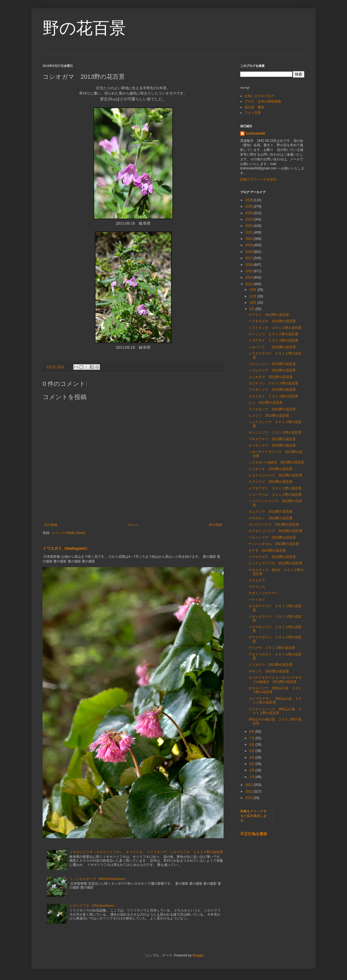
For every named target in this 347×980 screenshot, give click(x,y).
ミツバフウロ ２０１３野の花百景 (275, 495)
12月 (253, 290)
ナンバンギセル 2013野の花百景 (274, 544)
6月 (252, 745)
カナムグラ (257, 580)
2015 (250, 271)
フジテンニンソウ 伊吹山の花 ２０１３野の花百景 (275, 711)
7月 (252, 738)
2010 (250, 798)
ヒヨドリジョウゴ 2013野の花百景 (275, 475)
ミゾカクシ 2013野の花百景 (270, 665)
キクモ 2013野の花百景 (267, 551)
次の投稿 (51, 525)
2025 (250, 206)
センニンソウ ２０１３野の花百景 (275, 433)
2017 (250, 258)
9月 (252, 309)
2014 (250, 277)
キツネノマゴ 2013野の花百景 (272, 446)
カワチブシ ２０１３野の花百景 (273, 383)
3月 (252, 764)
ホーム (133, 525)
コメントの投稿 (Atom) (68, 533)
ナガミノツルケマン (263, 593)
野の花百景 (84, 28)
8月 (252, 732)
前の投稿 (216, 525)
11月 (253, 296)
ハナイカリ (257, 600)
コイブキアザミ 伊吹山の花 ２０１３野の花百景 (275, 701)
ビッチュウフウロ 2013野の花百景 (275, 563)
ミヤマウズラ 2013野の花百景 (272, 557)
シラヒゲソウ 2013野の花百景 (272, 370)
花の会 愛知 (254, 107)
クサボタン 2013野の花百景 (270, 518)
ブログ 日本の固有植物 (263, 101)
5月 (252, 751)
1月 (252, 777)
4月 (252, 758)
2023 (250, 219)
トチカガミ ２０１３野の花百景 (273, 396)
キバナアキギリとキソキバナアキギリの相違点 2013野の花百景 (275, 680)
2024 (250, 213)
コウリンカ (257, 587)
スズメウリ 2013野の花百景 (270, 482)
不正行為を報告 (254, 834)
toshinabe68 (255, 133)
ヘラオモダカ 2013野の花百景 (272, 321)
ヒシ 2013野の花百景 (266, 403)
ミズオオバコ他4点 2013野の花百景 (276, 462)
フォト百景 (253, 113)
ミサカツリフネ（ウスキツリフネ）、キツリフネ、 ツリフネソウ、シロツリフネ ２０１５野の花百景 (146, 852)
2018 (250, 252)
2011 (250, 792)
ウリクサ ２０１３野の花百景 (272, 648)
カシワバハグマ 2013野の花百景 (274, 525)
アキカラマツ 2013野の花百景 (272, 439)
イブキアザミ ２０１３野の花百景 (275, 488)
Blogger (198, 955)
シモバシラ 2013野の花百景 (272, 347)
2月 (252, 770)
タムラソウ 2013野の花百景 (270, 512)
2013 (250, 284)
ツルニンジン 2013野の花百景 (272, 364)
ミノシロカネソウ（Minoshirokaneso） (99, 879)
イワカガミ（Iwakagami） (66, 548)
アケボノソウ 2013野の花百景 (272, 390)
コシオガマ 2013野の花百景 (270, 377)
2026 (250, 200)
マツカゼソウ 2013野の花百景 (272, 409)
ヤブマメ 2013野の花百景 (269, 315)
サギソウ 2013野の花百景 (269, 671)
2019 (250, 245)
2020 (250, 239)
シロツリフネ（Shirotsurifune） (93, 906)
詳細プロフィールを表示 (258, 179)
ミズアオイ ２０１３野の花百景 (273, 340)
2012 (250, 785)
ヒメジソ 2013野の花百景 (269, 416)
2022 (250, 226)
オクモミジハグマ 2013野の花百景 (275, 531)
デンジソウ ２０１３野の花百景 (273, 334)
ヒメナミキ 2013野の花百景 (270, 469)
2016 (250, 265)
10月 (253, 303)
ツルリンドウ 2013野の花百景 (272, 538)
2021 (250, 232)
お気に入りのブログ (259, 96)
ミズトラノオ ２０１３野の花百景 (275, 328)
